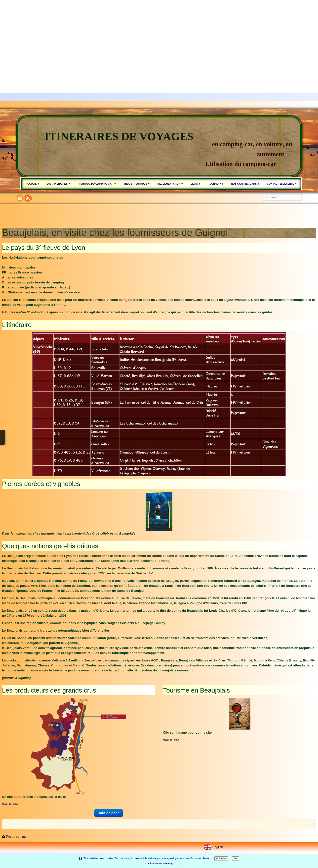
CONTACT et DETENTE (282, 184)
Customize (221, 858)
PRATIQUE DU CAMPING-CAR (97, 184)
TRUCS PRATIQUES (137, 184)
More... (207, 858)
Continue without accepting (159, 864)
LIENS (196, 184)
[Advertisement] (149, 35)
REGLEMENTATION (170, 184)
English (214, 847)
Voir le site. (10, 804)
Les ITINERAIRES (59, 184)
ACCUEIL (32, 184)
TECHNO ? (216, 184)
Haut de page (109, 813)
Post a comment (18, 837)
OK (236, 858)
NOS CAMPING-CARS (245, 184)
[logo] (159, 146)
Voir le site (171, 740)
